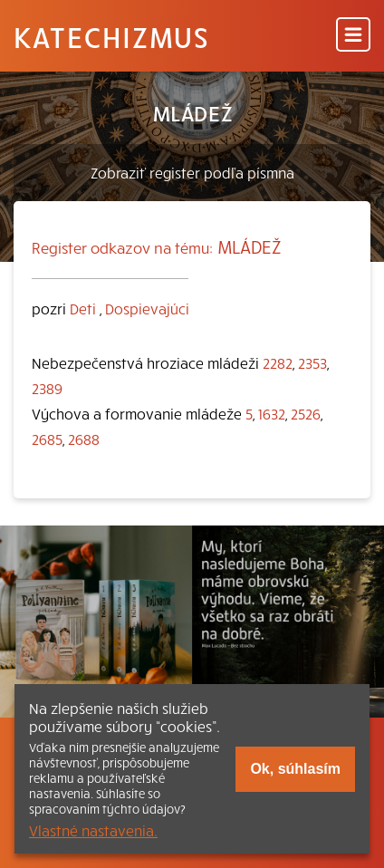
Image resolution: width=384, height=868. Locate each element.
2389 (47, 388)
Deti (83, 308)
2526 (306, 413)
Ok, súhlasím (295, 769)
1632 (272, 413)
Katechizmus (111, 36)
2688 (84, 439)
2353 (312, 362)
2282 (278, 362)
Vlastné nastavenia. (93, 830)
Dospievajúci (147, 308)
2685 (47, 439)
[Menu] (353, 36)
